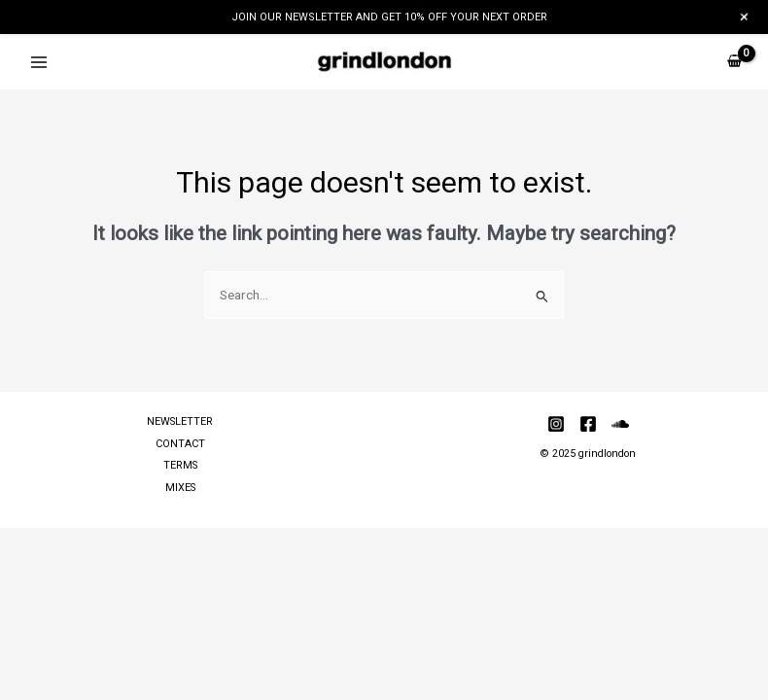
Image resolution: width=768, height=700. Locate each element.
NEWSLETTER (180, 421)
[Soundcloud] (620, 424)
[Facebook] (588, 424)
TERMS (180, 465)
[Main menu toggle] (38, 62)
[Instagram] (556, 424)
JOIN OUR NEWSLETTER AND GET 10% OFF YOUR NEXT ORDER (389, 17)
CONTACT (180, 444)
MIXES (180, 488)
